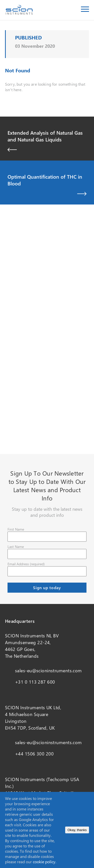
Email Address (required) (26, 564)
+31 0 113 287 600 (35, 682)
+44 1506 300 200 (34, 754)
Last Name (16, 547)
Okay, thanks (77, 830)
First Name (16, 529)
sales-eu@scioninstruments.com (49, 671)
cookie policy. (44, 862)
